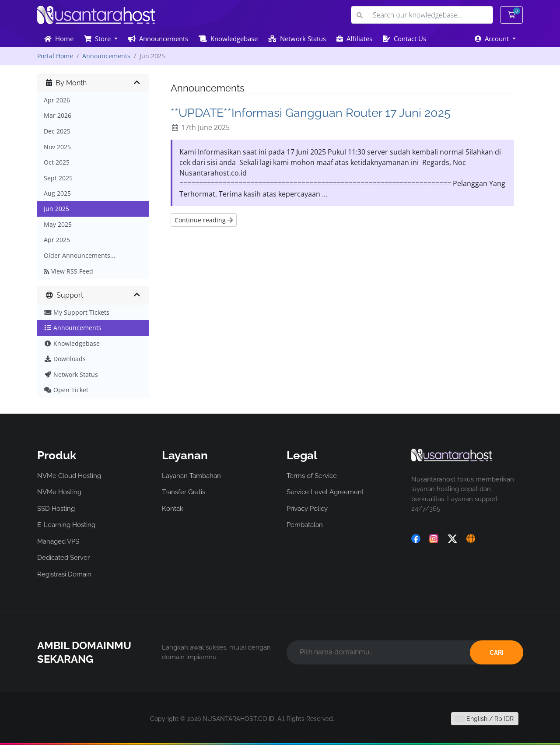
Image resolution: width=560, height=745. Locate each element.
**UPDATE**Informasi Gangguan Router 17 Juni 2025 (311, 112)
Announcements (158, 39)
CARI (497, 653)
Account (493, 39)
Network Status (297, 39)
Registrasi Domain (64, 574)
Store (98, 39)
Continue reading (204, 220)
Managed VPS (58, 541)
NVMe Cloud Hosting (69, 476)
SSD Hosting (56, 509)
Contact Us (404, 39)
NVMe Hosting (59, 492)
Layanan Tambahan (191, 476)
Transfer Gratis (184, 492)
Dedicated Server (63, 558)
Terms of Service (312, 476)
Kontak (173, 509)
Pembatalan (305, 525)
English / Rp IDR (485, 719)
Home (59, 39)
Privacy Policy (307, 509)
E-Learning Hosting (66, 525)
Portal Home (55, 56)
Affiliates (354, 39)
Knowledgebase (228, 39)
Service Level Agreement (325, 492)
